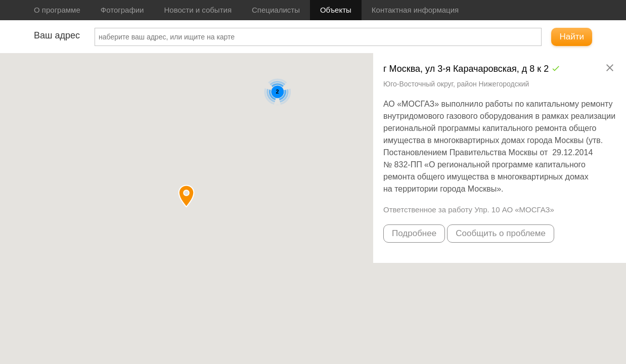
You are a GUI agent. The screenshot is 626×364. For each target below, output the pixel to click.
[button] (186, 196)
